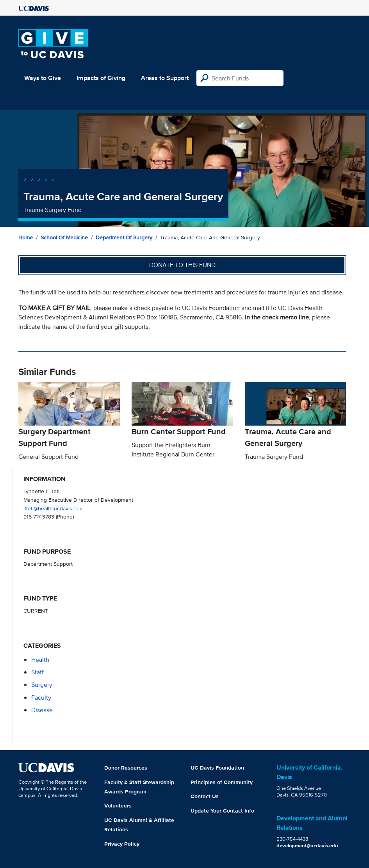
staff (37, 672)
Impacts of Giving (101, 78)
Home (26, 237)
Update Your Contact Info (222, 811)
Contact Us (205, 796)
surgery (42, 685)
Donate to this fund (182, 265)
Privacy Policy (122, 844)
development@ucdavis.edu (307, 846)
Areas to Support (165, 78)
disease (42, 710)
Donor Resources (126, 768)
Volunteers (118, 806)
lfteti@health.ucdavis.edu (53, 508)
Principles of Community (222, 782)
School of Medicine (64, 237)
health (40, 660)
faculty (41, 698)
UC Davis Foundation (217, 768)
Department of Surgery (124, 237)
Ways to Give (43, 78)
